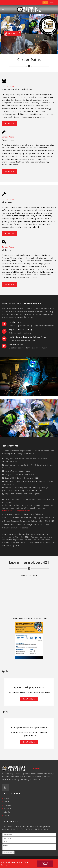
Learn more (14, 33)
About (6, 802)
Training (7, 805)
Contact (7, 815)
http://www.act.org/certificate (16, 511)
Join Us (7, 812)
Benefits (7, 808)
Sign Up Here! (29, 699)
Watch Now (10, 123)
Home (6, 798)
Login (52, 2)
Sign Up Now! (45, 864)
